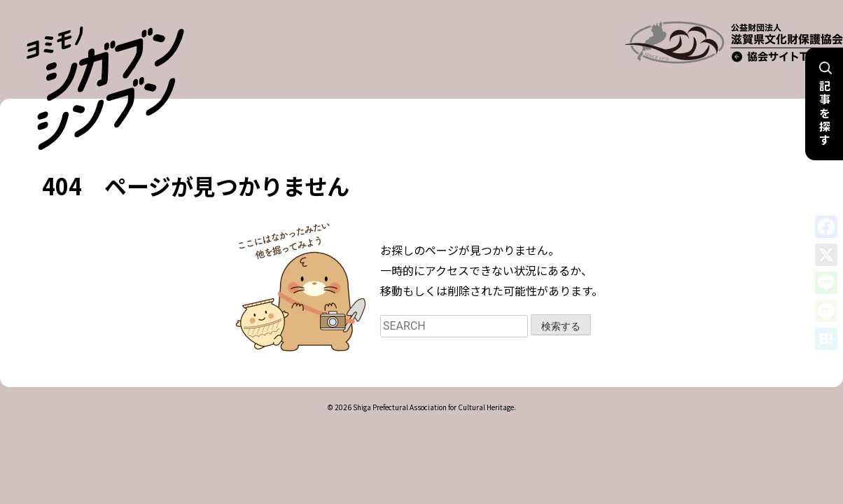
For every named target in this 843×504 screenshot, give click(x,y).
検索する (561, 308)
